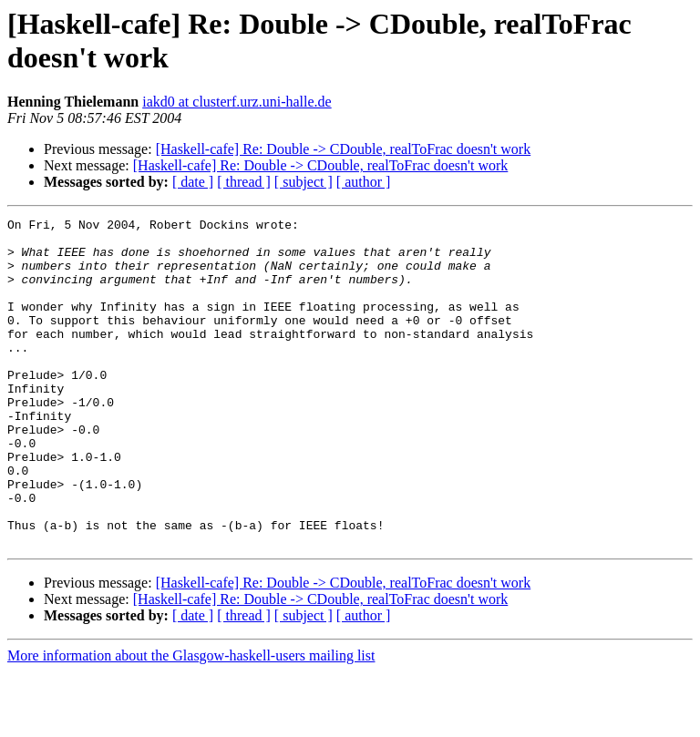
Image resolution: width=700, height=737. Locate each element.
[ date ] (193, 182)
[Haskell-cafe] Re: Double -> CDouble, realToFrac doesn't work (344, 149)
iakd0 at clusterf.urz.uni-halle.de (237, 102)
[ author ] (364, 182)
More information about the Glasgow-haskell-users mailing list (191, 721)
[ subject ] (304, 182)
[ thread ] (244, 182)
